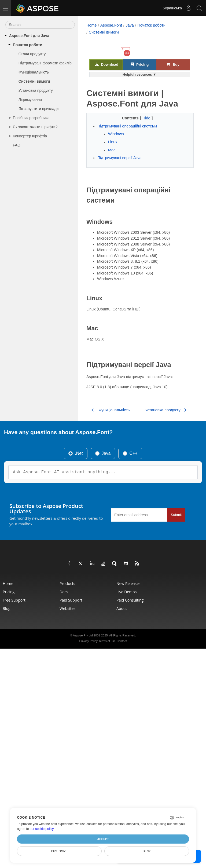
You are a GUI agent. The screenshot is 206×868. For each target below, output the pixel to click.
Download (107, 64)
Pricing (140, 64)
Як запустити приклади (39, 109)
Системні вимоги (34, 81)
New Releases (128, 583)
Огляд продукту (32, 54)
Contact (122, 641)
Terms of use (107, 641)
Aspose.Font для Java (29, 36)
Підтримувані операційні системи (127, 126)
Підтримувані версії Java (119, 158)
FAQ (17, 145)
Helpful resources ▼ (139, 74)
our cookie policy (42, 829)
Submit (176, 515)
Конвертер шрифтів (30, 136)
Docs (64, 592)
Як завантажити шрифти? (35, 127)
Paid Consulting (130, 600)
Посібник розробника (31, 118)
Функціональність (34, 72)
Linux (113, 142)
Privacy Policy (88, 641)
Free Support (14, 600)
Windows (116, 134)
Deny (147, 851)
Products (67, 583)
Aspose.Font (111, 25)
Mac (112, 150)
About (122, 608)
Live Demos (126, 592)
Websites (67, 608)
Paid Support (71, 600)
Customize (59, 851)
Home (91, 25)
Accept (103, 839)
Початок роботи (28, 45)
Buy (173, 64)
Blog (7, 608)
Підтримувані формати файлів (45, 63)
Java (130, 25)
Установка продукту (36, 90)
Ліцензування (30, 100)
